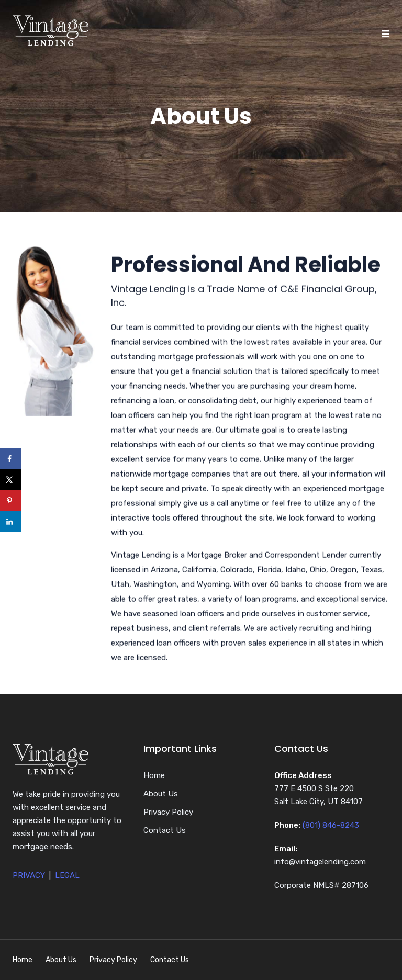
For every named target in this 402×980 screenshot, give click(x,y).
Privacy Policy (168, 812)
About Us (161, 794)
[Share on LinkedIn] (10, 522)
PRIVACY (29, 875)
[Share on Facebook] (10, 459)
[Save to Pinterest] (10, 501)
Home (154, 775)
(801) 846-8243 (331, 825)
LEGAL (67, 875)
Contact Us (165, 830)
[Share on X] (10, 480)
